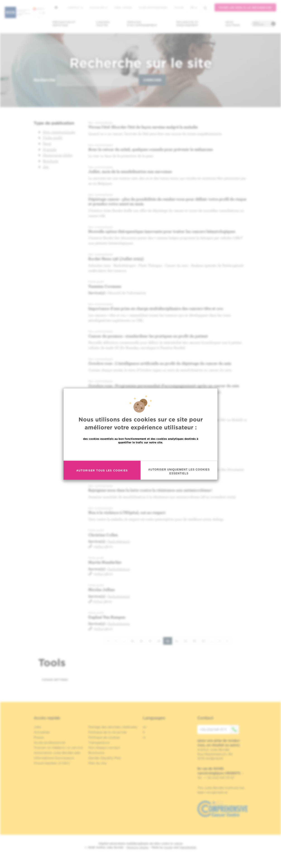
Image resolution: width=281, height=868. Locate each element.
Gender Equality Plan (105, 758)
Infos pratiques (258, 24)
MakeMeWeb (188, 847)
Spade (168, 847)
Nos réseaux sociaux (104, 748)
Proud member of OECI (52, 763)
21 (152, 641)
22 (160, 641)
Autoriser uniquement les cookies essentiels (179, 472)
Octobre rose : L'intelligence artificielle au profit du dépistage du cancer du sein (160, 363)
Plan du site (97, 763)
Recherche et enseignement (187, 24)
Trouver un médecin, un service (58, 748)
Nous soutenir (233, 24)
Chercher (152, 80)
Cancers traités (103, 24)
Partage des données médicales (113, 727)
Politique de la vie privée (107, 732)
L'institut (75, 7)
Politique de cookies (104, 737)
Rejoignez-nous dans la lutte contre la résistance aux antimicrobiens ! (150, 490)
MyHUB (179, 7)
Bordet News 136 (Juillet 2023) (116, 259)
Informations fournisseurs (54, 758)
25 (187, 641)
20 (143, 641)
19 (134, 641)
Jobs (37, 727)
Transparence (99, 743)
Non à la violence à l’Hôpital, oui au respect (127, 512)
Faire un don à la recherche (245, 8)
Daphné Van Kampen (107, 617)
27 (205, 641)
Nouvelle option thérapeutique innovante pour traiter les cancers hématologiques (162, 231)
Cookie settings (55, 680)
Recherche (45, 80)
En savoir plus (141, 452)
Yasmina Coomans (105, 286)
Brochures (96, 753)
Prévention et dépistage (64, 24)
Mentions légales (138, 847)
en (145, 727)
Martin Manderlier (105, 562)
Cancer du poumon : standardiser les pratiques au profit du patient (148, 336)
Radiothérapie (119, 541)
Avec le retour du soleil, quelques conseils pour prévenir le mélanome (151, 149)
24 (178, 641)
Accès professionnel (153, 7)
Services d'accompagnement (142, 24)
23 (169, 642)
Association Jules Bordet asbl (57, 753)
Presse (39, 737)
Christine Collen (103, 535)
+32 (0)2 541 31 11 (219, 729)
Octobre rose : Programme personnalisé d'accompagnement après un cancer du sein (164, 386)
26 (196, 641)
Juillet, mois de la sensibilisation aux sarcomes (130, 171)
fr (194, 8)
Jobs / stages (123, 7)
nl (144, 737)
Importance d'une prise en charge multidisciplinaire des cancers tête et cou (156, 308)
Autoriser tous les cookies (102, 470)
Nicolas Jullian (101, 589)
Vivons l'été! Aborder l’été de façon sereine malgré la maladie (143, 127)
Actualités (98, 7)
